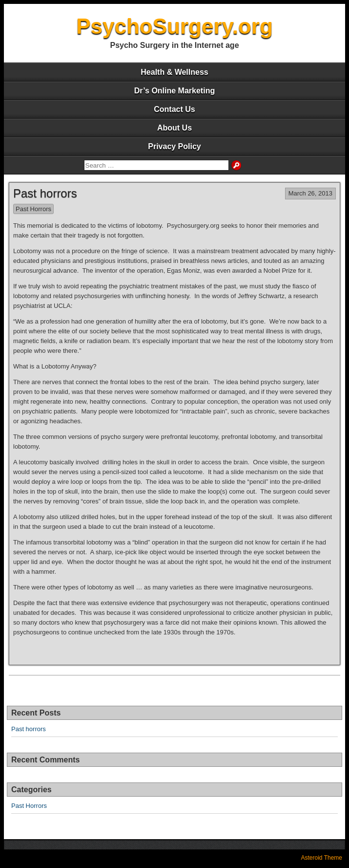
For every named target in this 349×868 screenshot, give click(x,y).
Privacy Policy (174, 146)
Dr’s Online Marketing (174, 91)
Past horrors (45, 193)
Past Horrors (33, 209)
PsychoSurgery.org (174, 26)
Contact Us (174, 109)
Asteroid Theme (322, 858)
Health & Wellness (174, 72)
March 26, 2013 (310, 193)
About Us (174, 128)
